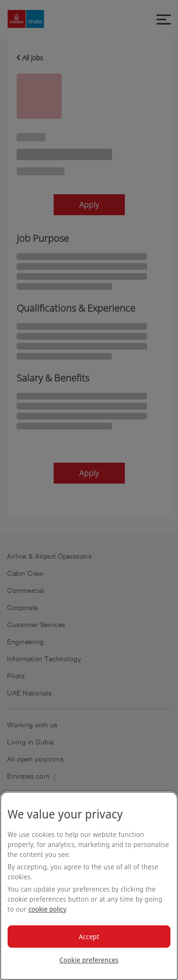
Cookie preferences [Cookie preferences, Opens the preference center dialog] (89, 960)
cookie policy (47, 909)
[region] (89, 886)
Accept (89, 937)
